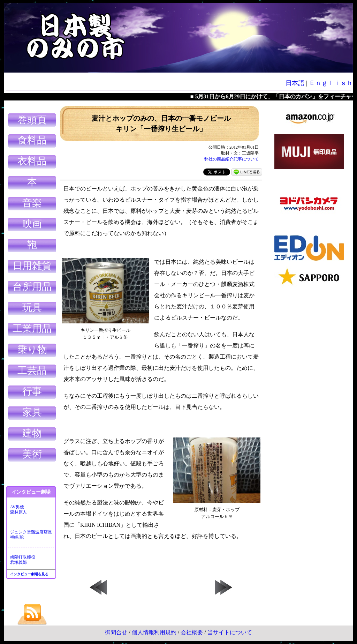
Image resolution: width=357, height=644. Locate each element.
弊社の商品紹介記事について (231, 159)
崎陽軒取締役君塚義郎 (23, 560)
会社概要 (192, 632)
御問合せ (116, 632)
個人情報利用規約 (154, 632)
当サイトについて (230, 632)
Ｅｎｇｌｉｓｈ (331, 83)
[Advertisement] (309, 398)
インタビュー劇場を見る (29, 574)
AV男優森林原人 (18, 510)
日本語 (295, 83)
